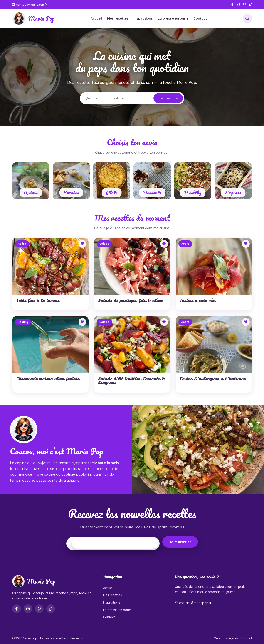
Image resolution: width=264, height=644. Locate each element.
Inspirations (143, 18)
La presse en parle (173, 18)
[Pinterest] (244, 4)
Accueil (96, 18)
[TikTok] (250, 4)
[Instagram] (238, 4)
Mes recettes (118, 18)
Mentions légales (226, 638)
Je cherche (168, 98)
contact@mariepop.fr (30, 5)
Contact (200, 18)
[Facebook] (232, 4)
